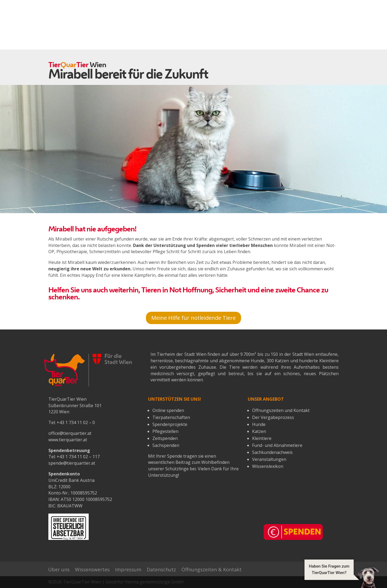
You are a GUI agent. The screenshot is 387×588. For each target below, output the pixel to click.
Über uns (59, 570)
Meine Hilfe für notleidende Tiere (193, 318)
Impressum (128, 570)
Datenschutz (161, 570)
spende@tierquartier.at (72, 463)
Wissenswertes (92, 570)
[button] (342, 577)
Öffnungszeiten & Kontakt (212, 570)
